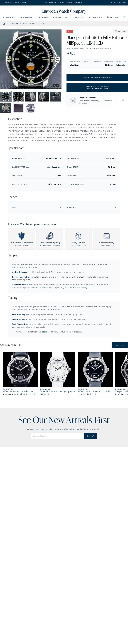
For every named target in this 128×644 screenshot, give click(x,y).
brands (57, 18)
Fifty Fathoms (29, 25)
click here (46, 340)
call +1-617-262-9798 (118, 3)
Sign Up (90, 444)
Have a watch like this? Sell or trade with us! (97, 89)
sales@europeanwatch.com (14, 3)
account (113, 18)
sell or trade (95, 18)
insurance (43, 18)
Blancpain (14, 25)
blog (68, 18)
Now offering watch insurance (64, 3)
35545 (42, 25)
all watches (9, 18)
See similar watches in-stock (97, 79)
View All (120, 353)
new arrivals (27, 18)
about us (79, 18)
